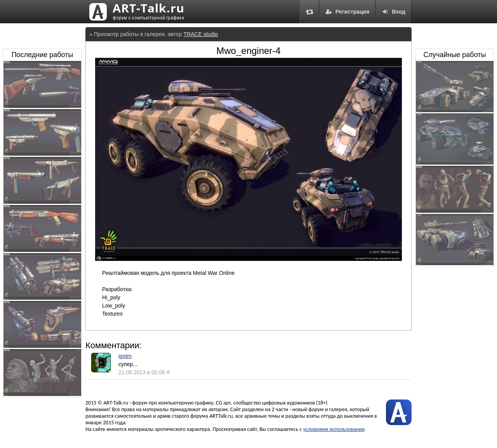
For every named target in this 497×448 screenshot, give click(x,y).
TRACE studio (201, 34)
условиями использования (334, 429)
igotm (125, 356)
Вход (394, 12)
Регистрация (348, 12)
